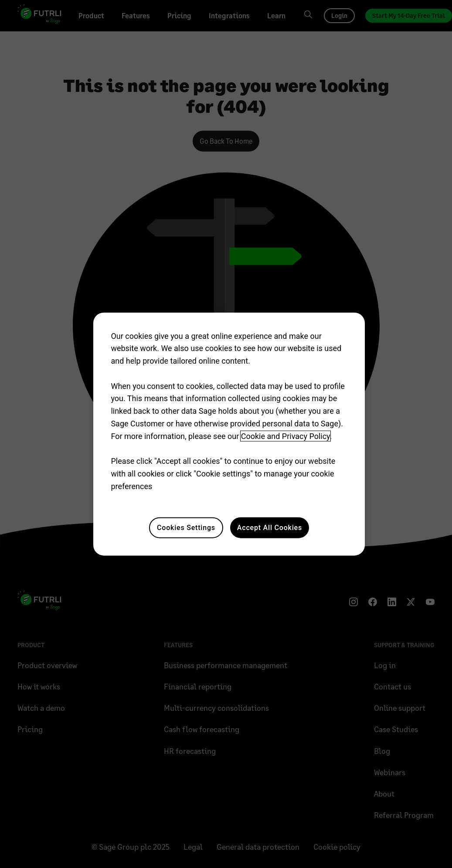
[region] (229, 434)
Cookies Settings (186, 527)
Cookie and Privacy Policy (285, 436)
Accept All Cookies (270, 527)
